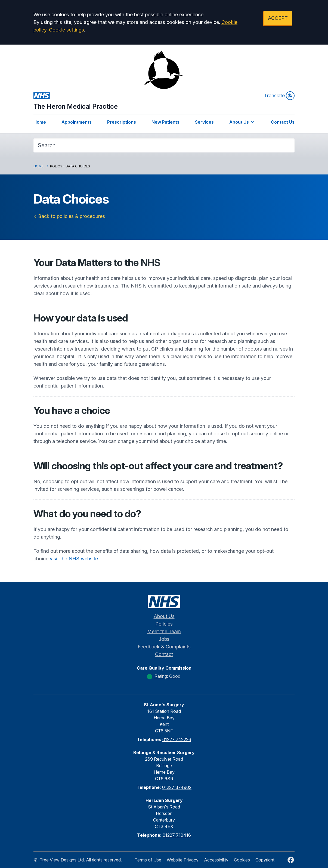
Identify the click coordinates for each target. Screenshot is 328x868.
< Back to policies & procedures (69, 216)
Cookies (242, 860)
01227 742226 (177, 739)
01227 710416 (177, 835)
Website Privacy (183, 860)
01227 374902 (177, 787)
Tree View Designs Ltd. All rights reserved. (81, 860)
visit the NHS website (74, 559)
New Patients (165, 122)
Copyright (265, 860)
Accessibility (216, 860)
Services (204, 122)
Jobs (164, 639)
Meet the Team (164, 631)
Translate (279, 96)
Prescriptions (122, 122)
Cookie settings (66, 30)
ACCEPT (278, 18)
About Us (242, 122)
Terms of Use (148, 860)
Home (40, 122)
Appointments (77, 122)
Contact (164, 654)
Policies (164, 624)
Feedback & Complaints (164, 647)
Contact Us (283, 122)
